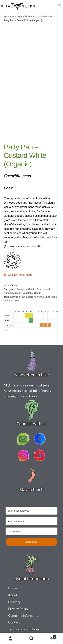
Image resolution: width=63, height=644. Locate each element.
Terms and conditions (24, 629)
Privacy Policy (18, 609)
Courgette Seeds (46, 16)
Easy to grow (17, 297)
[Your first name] (32, 521)
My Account (10, 639)
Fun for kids (50, 297)
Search (32, 639)
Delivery (14, 602)
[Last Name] (32, 531)
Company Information (24, 615)
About (13, 595)
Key (7, 330)
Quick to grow (12, 301)
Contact (14, 622)
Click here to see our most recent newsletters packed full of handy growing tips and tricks (28, 391)
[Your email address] (32, 511)
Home (11, 16)
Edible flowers (34, 297)
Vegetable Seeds (26, 16)
